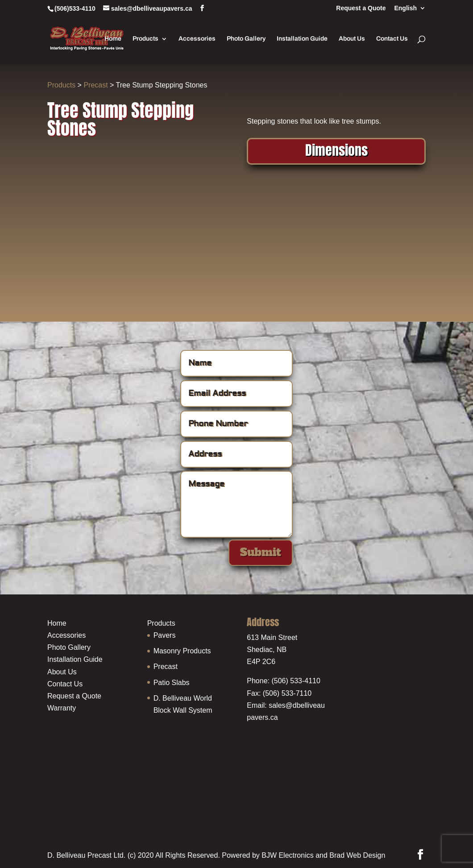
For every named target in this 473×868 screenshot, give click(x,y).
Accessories (197, 39)
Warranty (62, 708)
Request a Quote (361, 8)
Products (145, 39)
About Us (352, 39)
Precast (95, 85)
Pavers (165, 635)
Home (113, 39)
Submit (261, 552)
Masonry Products (182, 651)
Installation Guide (302, 39)
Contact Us (392, 39)
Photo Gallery (246, 39)
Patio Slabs (172, 683)
